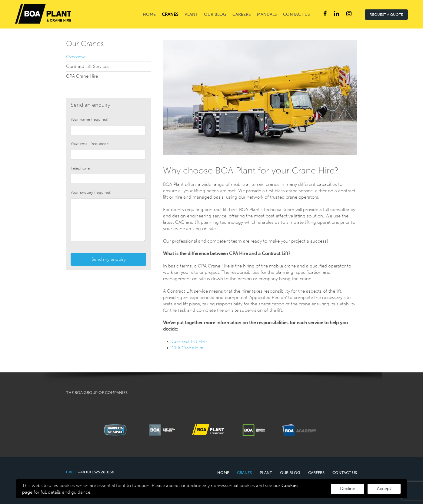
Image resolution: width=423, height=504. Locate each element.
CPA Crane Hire (188, 348)
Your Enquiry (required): (92, 192)
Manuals (267, 14)
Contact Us (296, 14)
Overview (75, 57)
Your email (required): (90, 144)
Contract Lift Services (88, 66)
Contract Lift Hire (189, 341)
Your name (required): (90, 119)
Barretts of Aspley (43, 14)
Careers (242, 14)
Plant (191, 14)
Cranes (170, 14)
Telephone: (81, 168)
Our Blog (215, 14)
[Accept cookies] (347, 489)
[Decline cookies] (384, 489)
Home (149, 14)
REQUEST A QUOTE (386, 15)
